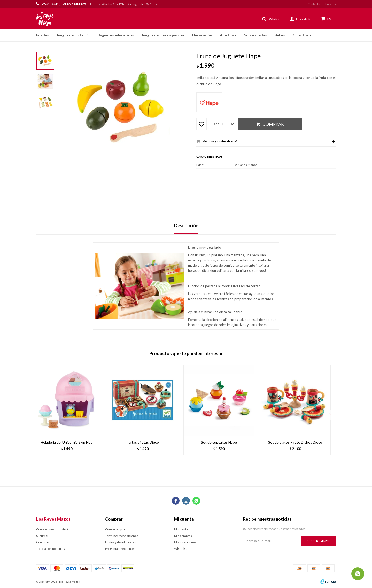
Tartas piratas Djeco (143, 442)
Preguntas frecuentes (120, 549)
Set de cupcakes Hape (219, 442)
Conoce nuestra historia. (53, 529)
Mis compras (183, 536)
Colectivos (302, 35)
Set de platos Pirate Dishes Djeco (295, 442)
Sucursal (42, 536)
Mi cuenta (181, 529)
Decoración (202, 35)
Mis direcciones (185, 542)
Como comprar (116, 529)
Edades (42, 35)
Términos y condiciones (122, 536)
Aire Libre (228, 35)
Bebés (280, 35)
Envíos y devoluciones (121, 542)
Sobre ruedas (255, 35)
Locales (331, 4)
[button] (329, 415)
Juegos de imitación (74, 35)
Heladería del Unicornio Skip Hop (67, 442)
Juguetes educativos (116, 35)
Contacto (314, 4)
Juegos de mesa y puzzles (163, 35)
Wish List (180, 549)
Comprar (273, 124)
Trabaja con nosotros (51, 549)
